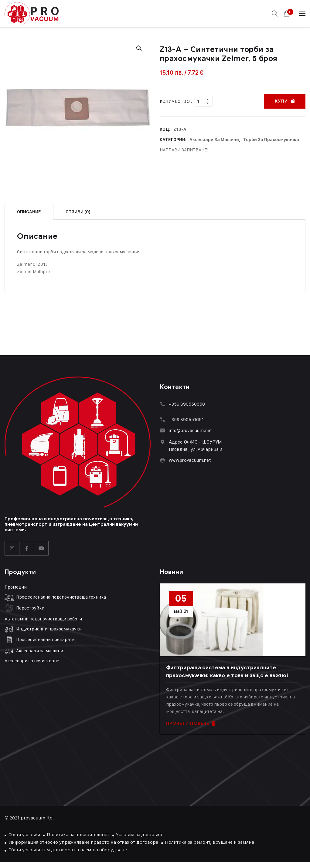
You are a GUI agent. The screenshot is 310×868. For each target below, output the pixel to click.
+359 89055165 (185, 419)
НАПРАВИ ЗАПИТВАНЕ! (184, 150)
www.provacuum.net (190, 460)
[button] (139, 48)
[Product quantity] (204, 101)
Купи (281, 101)
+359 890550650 (187, 404)
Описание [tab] (29, 212)
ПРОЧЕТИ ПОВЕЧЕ (191, 723)
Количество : (176, 101)
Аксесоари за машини (214, 140)
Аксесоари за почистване (32, 661)
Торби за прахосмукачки (271, 140)
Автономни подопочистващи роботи (43, 619)
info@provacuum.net (190, 430)
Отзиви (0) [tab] (78, 212)
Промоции (16, 587)
